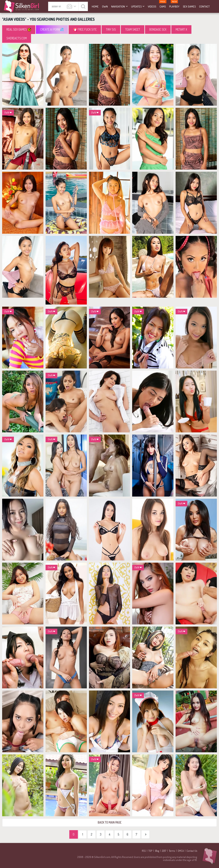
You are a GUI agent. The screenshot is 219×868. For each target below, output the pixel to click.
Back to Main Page (110, 822)
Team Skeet (133, 29)
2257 (164, 851)
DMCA (181, 851)
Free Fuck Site (85, 30)
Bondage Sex (158, 29)
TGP (150, 851)
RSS (144, 851)
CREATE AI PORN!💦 (52, 29)
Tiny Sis (111, 29)
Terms (172, 851)
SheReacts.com (17, 38)
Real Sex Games (19, 30)
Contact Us (192, 851)
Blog (157, 851)
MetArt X (181, 29)
